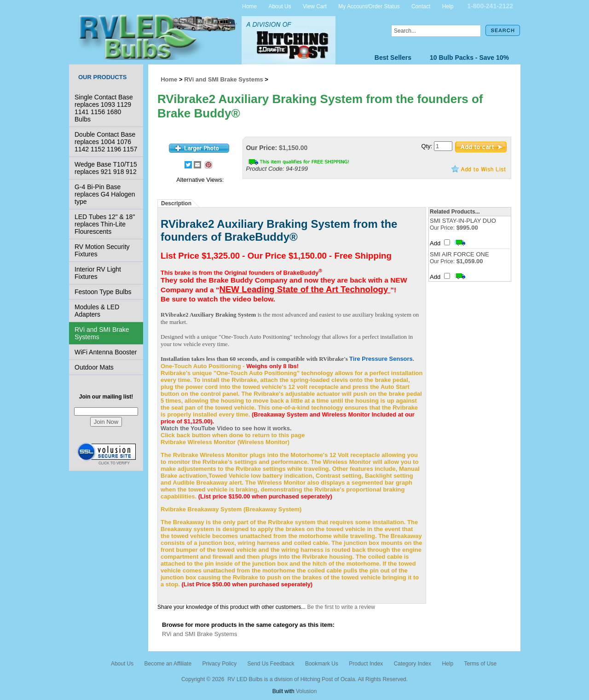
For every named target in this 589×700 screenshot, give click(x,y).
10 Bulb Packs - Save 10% (469, 58)
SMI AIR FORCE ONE (459, 254)
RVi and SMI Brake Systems (102, 333)
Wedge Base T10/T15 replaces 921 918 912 (106, 168)
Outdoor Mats (94, 367)
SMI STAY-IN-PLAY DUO (463, 221)
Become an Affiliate (168, 664)
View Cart (315, 6)
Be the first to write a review (341, 607)
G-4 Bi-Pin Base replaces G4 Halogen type (105, 194)
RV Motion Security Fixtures (102, 250)
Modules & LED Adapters (97, 311)
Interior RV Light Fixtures (98, 273)
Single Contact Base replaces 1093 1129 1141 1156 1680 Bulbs (104, 108)
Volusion (306, 691)
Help (448, 6)
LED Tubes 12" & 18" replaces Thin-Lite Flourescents (105, 224)
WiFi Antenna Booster (106, 352)
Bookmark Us (322, 664)
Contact (421, 6)
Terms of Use (480, 664)
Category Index (413, 664)
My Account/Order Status (369, 6)
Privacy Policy (219, 664)
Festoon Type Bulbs (103, 292)
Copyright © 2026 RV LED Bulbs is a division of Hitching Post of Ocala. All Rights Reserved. (294, 679)
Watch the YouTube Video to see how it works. (226, 428)
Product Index (366, 664)
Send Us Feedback (271, 664)
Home (249, 6)
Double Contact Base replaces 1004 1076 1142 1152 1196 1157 (106, 142)
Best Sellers (393, 58)
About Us (280, 6)
